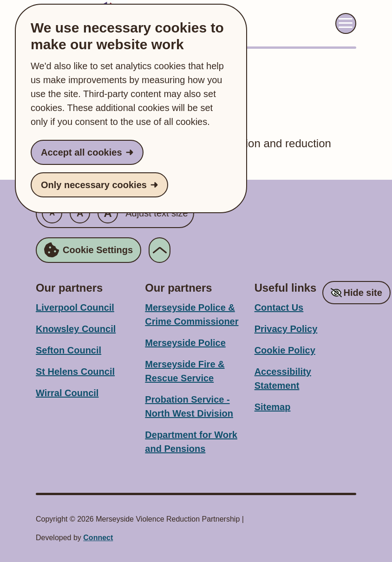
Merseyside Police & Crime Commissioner (192, 314)
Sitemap (273, 407)
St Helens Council (75, 372)
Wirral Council (67, 393)
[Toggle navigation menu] (346, 23)
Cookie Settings (88, 250)
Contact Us (279, 307)
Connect (98, 538)
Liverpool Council (75, 307)
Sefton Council (69, 350)
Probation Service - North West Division (189, 406)
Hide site (363, 293)
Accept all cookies (82, 152)
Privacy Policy (286, 329)
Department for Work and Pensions (191, 442)
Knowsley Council (76, 329)
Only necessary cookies (94, 185)
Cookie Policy (285, 350)
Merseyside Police (185, 343)
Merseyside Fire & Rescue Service (185, 371)
